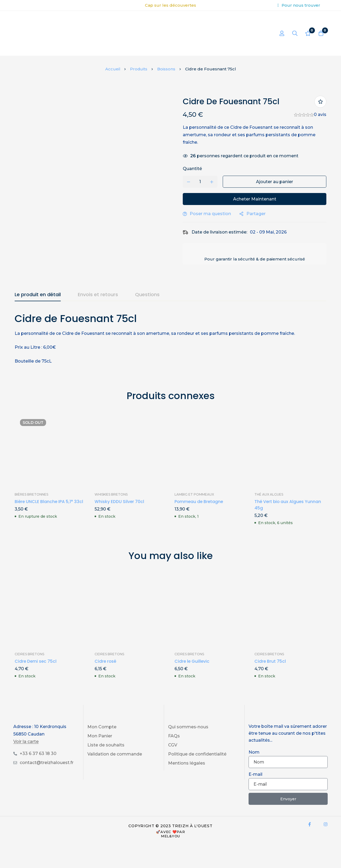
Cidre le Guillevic (192, 661)
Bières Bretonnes (31, 494)
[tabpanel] (170, 338)
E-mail (255, 774)
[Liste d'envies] (307, 33)
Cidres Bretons (29, 654)
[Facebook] (310, 824)
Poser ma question (213, 214)
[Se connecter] (281, 33)
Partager (258, 214)
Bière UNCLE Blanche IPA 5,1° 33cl (49, 502)
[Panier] (321, 33)
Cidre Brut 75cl (270, 661)
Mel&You (170, 836)
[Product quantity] (202, 182)
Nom (254, 752)
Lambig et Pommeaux (194, 494)
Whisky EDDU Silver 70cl (119, 502)
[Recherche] (294, 33)
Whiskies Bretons (111, 494)
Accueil (112, 69)
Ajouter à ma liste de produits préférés (320, 102)
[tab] (38, 295)
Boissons (167, 69)
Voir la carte (26, 742)
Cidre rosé (106, 661)
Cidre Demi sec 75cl (36, 661)
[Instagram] (326, 824)
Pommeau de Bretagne (199, 502)
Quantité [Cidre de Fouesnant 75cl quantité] (195, 169)
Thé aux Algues (269, 494)
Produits (139, 69)
